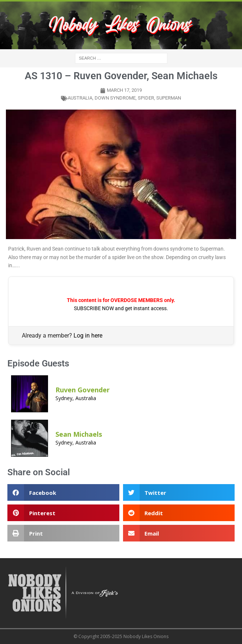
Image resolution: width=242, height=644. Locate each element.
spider (146, 98)
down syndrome (115, 98)
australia (80, 98)
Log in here (88, 336)
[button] (63, 492)
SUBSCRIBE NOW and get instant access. (121, 308)
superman (169, 98)
